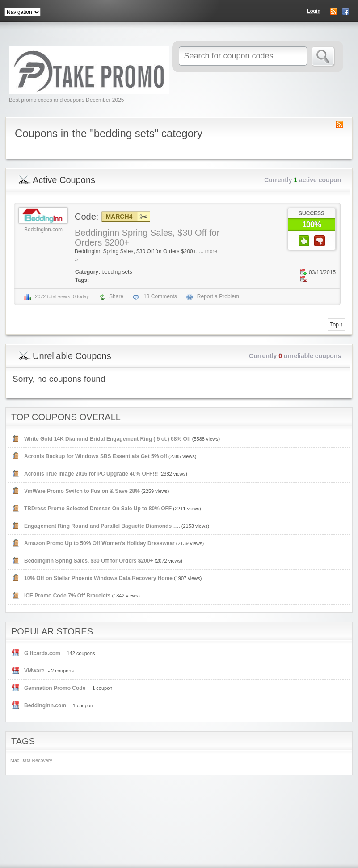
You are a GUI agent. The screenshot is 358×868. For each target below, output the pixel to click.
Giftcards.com (42, 653)
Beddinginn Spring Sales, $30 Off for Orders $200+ (88, 561)
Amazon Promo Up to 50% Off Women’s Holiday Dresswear (99, 543)
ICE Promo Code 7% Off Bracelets (67, 596)
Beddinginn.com (43, 230)
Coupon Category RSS (340, 125)
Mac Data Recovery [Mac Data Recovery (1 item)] (31, 760)
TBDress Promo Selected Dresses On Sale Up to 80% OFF (98, 509)
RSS (334, 12)
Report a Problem (218, 296)
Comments (160, 296)
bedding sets (117, 272)
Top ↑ (337, 325)
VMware (34, 671)
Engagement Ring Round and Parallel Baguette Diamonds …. (102, 526)
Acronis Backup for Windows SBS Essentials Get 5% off (96, 456)
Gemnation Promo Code (55, 688)
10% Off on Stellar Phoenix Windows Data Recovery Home (98, 578)
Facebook (345, 12)
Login (314, 11)
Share (116, 296)
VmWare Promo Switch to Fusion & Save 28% (82, 491)
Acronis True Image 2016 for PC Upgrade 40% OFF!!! (91, 474)
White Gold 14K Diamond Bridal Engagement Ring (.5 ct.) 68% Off (107, 439)
